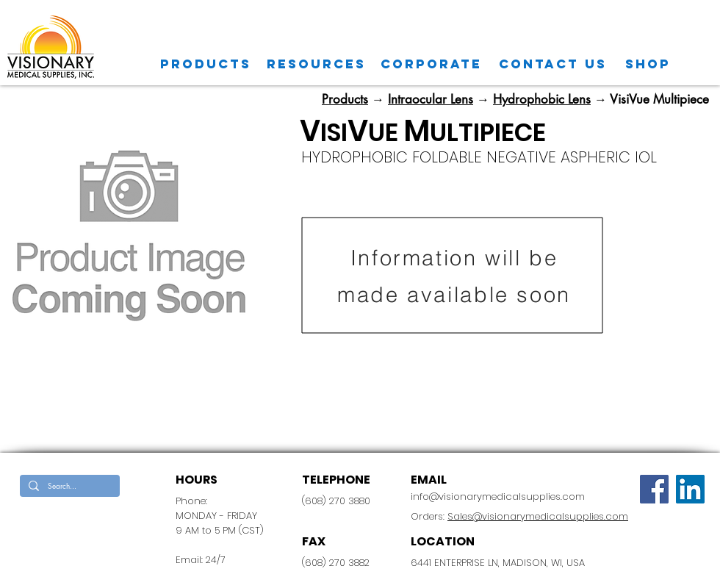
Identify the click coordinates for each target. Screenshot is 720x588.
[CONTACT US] (553, 64)
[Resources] (316, 64)
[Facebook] (654, 489)
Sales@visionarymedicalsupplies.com (538, 516)
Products (345, 99)
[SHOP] (648, 64)
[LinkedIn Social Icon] (690, 489)
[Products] (206, 64)
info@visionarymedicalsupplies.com (498, 496)
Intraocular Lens (431, 99)
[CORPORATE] (431, 64)
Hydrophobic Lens (542, 99)
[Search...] (68, 486)
